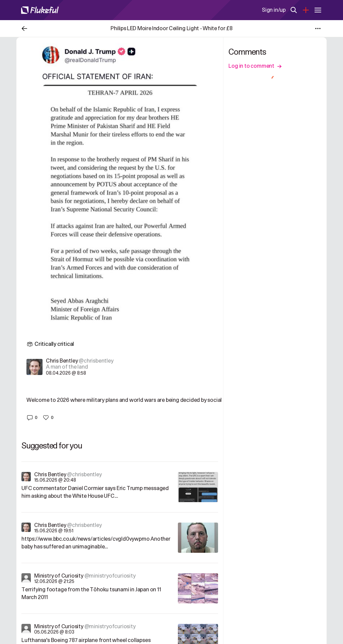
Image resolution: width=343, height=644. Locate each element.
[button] (32, 418)
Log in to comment (255, 66)
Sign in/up (274, 10)
